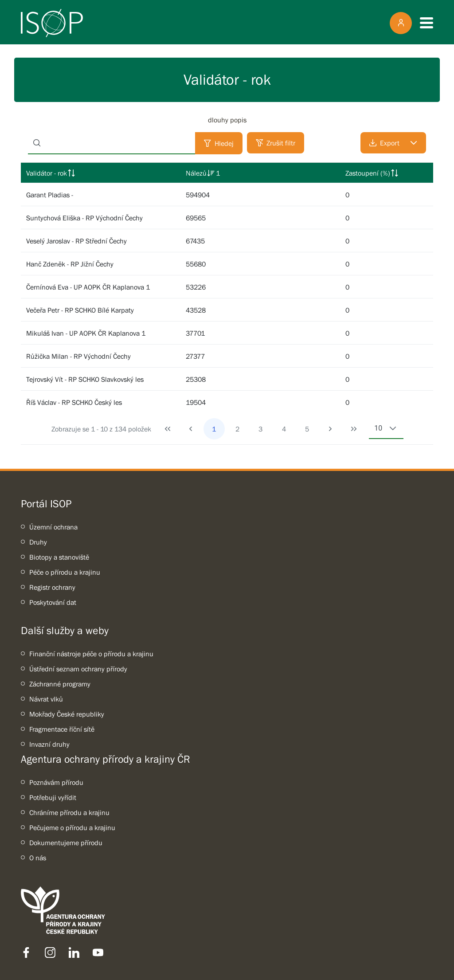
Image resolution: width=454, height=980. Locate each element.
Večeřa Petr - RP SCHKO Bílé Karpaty (80, 310)
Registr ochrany (52, 587)
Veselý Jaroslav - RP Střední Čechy (76, 241)
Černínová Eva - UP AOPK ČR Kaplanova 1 (88, 287)
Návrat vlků (46, 699)
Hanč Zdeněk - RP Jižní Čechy (70, 264)
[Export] (393, 143)
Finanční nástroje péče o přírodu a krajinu (91, 654)
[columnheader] (101, 173)
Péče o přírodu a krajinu (65, 572)
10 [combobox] (378, 428)
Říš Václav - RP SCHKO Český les (74, 402)
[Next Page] (330, 429)
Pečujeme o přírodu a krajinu (72, 827)
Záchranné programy (60, 684)
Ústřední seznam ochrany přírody (78, 669)
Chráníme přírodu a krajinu (69, 812)
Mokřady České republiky (67, 714)
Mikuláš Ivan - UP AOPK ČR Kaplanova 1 (86, 333)
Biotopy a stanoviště (59, 557)
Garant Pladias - (50, 195)
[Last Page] (354, 429)
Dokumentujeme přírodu (66, 843)
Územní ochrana (53, 527)
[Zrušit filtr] (276, 143)
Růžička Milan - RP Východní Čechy (78, 356)
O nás (38, 858)
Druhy (38, 542)
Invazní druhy (49, 744)
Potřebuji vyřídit (53, 797)
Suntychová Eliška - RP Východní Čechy (84, 218)
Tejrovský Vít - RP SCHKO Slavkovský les (85, 379)
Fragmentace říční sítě (62, 729)
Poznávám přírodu (56, 782)
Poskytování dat (53, 602)
